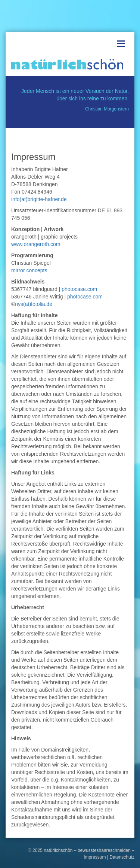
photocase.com (79, 289)
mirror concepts (29, 270)
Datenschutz (122, 857)
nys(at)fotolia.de (34, 304)
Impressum (95, 857)
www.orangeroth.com (36, 244)
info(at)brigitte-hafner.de (39, 199)
